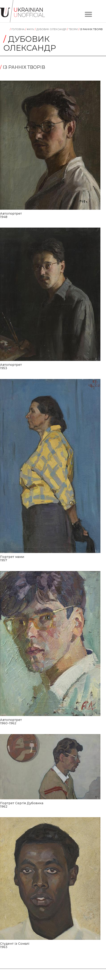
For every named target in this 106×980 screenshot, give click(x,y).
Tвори (73, 29)
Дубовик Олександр (51, 29)
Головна (18, 29)
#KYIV (30, 29)
